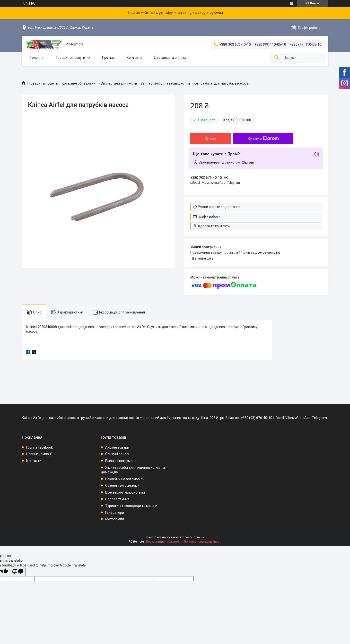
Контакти (134, 58)
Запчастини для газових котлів (166, 83)
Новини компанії (39, 454)
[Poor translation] (18, 572)
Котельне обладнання (80, 83)
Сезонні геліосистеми (122, 486)
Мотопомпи (115, 519)
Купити (211, 139)
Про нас (108, 58)
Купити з (263, 139)
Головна (37, 58)
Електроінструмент (121, 461)
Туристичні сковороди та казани (131, 506)
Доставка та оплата (170, 58)
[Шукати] (277, 58)
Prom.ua (198, 537)
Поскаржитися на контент (164, 542)
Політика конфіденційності (203, 542)
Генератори (115, 513)
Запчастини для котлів (119, 83)
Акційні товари (117, 447)
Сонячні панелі (117, 454)
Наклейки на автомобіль (125, 479)
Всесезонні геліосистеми (125, 492)
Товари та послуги (70, 58)
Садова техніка (117, 499)
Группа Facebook (39, 447)
